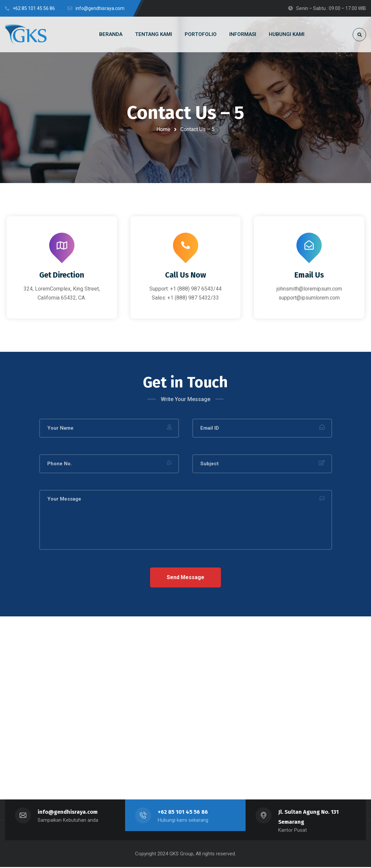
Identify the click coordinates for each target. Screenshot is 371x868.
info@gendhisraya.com (68, 813)
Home (163, 129)
